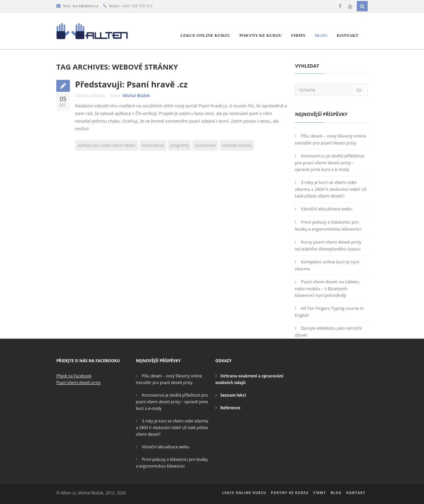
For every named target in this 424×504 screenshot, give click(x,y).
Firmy (298, 35)
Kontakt (348, 35)
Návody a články (90, 96)
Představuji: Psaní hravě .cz (132, 84)
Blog (321, 35)
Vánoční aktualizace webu (327, 209)
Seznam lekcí (233, 395)
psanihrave (205, 145)
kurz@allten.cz (86, 6)
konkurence (153, 145)
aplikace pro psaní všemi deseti (107, 145)
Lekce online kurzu (205, 35)
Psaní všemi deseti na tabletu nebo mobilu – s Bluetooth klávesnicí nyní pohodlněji (327, 288)
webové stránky (237, 145)
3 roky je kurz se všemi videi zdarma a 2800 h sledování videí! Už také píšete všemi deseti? (331, 189)
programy (180, 145)
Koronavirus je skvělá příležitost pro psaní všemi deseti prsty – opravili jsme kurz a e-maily (330, 163)
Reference (230, 408)
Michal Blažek (136, 96)
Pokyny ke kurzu (261, 35)
